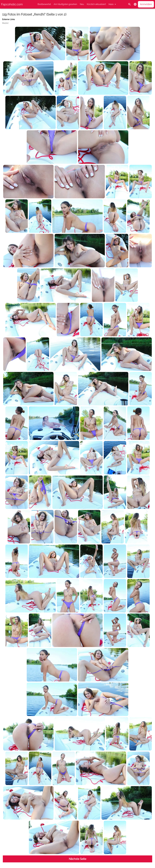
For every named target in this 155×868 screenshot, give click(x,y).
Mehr (111, 4)
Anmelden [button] (146, 4)
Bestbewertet (44, 4)
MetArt (5, 23)
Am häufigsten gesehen (65, 4)
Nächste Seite (78, 859)
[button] (135, 4)
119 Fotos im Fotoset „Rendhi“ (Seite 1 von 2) (34, 14)
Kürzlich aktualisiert (96, 4)
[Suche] (130, 4)
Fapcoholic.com (12, 4)
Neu (82, 4)
